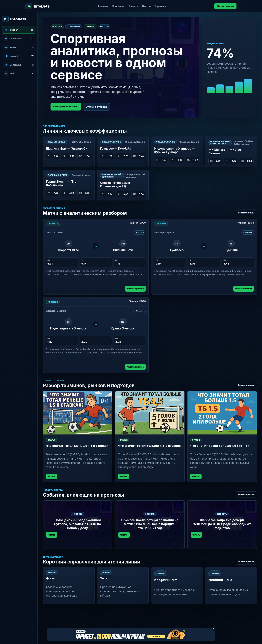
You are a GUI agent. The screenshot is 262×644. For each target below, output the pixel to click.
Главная (103, 6)
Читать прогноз (135, 289)
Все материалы (246, 213)
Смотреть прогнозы (66, 106)
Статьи (146, 6)
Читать (51, 477)
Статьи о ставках (96, 107)
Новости (133, 6)
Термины (160, 6)
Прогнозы (118, 6)
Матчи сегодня (225, 6)
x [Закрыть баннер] (214, 628)
